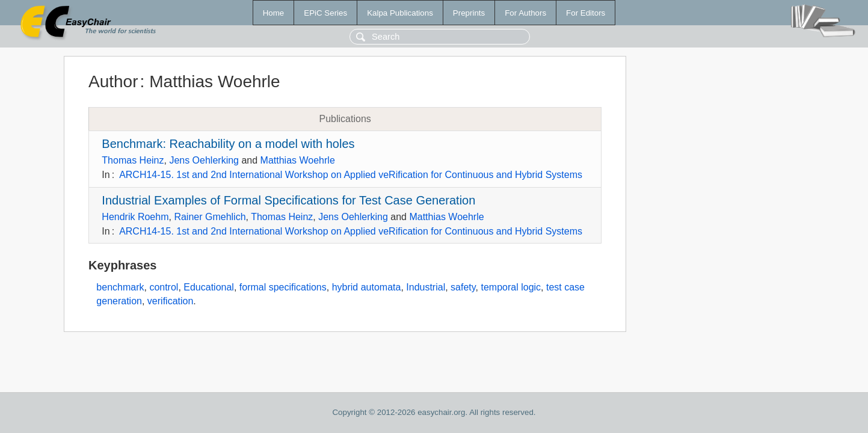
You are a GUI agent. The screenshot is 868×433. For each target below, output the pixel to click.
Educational (209, 287)
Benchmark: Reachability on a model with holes (228, 144)
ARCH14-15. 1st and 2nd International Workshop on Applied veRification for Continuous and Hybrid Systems (351, 175)
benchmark (120, 287)
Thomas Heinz (133, 160)
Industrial (426, 287)
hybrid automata (367, 287)
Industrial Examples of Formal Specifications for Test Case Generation (288, 200)
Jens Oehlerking (204, 160)
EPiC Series (325, 13)
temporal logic (511, 287)
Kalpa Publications (400, 13)
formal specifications (283, 287)
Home (274, 13)
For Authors (525, 13)
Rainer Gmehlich (210, 217)
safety (463, 287)
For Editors (586, 13)
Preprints (469, 13)
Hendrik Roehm (135, 217)
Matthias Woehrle (298, 160)
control (164, 287)
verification (170, 301)
